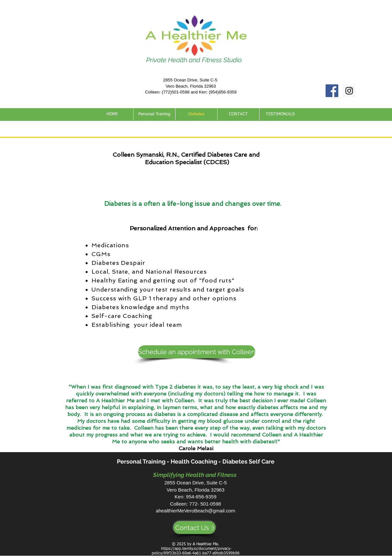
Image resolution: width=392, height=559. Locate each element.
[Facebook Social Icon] (332, 91)
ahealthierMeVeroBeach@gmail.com (196, 511)
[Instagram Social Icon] (349, 91)
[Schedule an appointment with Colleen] (197, 352)
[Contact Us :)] (194, 528)
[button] (154, 114)
